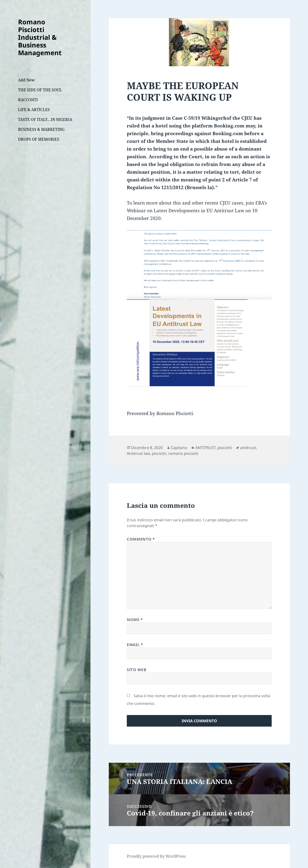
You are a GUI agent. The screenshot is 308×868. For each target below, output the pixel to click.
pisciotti (225, 448)
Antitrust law (138, 453)
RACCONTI (28, 100)
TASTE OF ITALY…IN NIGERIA (45, 119)
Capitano (179, 448)
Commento (141, 539)
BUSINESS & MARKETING (41, 129)
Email (135, 645)
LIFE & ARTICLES (34, 110)
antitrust (248, 448)
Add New (26, 80)
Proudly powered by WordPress (156, 856)
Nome (135, 620)
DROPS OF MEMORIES (39, 139)
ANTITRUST (205, 448)
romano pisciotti (183, 453)
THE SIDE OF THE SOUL (40, 90)
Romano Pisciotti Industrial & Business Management (40, 37)
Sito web (137, 670)
